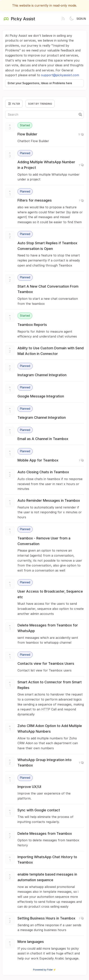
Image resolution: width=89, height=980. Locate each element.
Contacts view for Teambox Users (46, 663)
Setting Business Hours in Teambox (46, 918)
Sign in (81, 19)
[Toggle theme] (72, 19)
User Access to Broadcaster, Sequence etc (50, 594)
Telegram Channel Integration (42, 417)
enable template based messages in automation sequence (47, 877)
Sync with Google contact (39, 810)
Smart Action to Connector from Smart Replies (50, 685)
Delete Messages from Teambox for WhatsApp (48, 628)
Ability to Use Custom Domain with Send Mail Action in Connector (51, 351)
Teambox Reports (32, 325)
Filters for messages (35, 200)
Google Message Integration (41, 396)
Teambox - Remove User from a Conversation (44, 541)
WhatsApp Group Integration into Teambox (44, 763)
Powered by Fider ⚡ (45, 970)
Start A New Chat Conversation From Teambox (48, 289)
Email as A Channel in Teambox (43, 439)
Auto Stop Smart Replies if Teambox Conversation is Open (47, 246)
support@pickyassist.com (60, 75)
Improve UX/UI (29, 787)
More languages (31, 942)
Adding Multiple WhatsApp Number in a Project (46, 165)
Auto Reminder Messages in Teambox (49, 500)
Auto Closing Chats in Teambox (43, 472)
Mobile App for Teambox (38, 460)
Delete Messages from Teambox (45, 833)
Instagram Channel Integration (42, 375)
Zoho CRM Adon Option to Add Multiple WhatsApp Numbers (50, 729)
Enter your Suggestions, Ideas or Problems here (40, 83)
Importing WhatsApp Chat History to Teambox (47, 860)
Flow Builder (27, 134)
